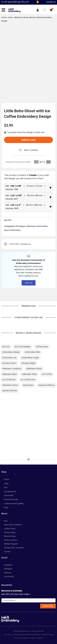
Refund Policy (10, 536)
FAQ (6, 521)
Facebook (8, 565)
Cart (6, 487)
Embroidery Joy (9, 390)
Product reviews (10, 540)
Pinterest (7, 573)
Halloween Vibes (29, 407)
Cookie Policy (10, 528)
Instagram (8, 569)
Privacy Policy (10, 532)
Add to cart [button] (28, 173)
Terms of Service (30, 638)
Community (9, 576)
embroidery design (11, 385)
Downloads (9, 495)
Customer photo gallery (14, 503)
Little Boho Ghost (10, 418)
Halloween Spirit (10, 407)
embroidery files (32, 385)
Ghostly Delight (29, 396)
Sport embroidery (12, 263)
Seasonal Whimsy (47, 418)
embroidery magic (30, 390)
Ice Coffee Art (9, 412)
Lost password (10, 491)
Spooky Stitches (10, 423)
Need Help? (20, 277)
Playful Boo (28, 418)
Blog (6, 507)
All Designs (20, 259)
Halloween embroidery (37, 259)
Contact (7, 551)
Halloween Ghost (34, 401)
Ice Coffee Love (28, 412)
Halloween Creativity (12, 401)
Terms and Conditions (13, 525)
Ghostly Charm (9, 396)
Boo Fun (6, 379)
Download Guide (11, 499)
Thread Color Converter (14, 548)
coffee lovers (42, 379)
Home (4, 17)
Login (6, 483)
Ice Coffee (47, 407)
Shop (10, 17)
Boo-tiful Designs (23, 379)
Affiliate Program (11, 544)
